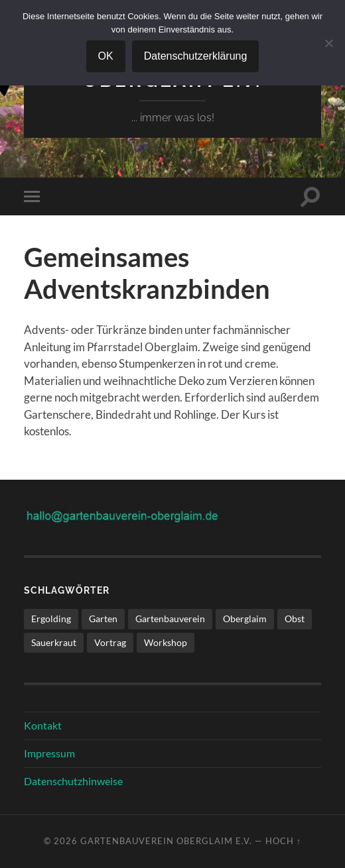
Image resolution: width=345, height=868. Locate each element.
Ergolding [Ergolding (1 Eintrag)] (51, 619)
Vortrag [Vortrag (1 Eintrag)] (110, 642)
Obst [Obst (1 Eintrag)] (295, 619)
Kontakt (43, 725)
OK (106, 56)
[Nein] (328, 43)
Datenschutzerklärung (196, 56)
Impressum (49, 753)
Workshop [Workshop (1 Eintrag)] (166, 642)
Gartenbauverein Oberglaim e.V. (166, 841)
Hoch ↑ (283, 841)
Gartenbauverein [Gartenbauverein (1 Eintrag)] (170, 619)
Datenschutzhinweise (73, 781)
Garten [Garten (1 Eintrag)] (103, 619)
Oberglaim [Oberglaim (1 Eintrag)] (245, 619)
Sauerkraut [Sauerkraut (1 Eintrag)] (54, 642)
